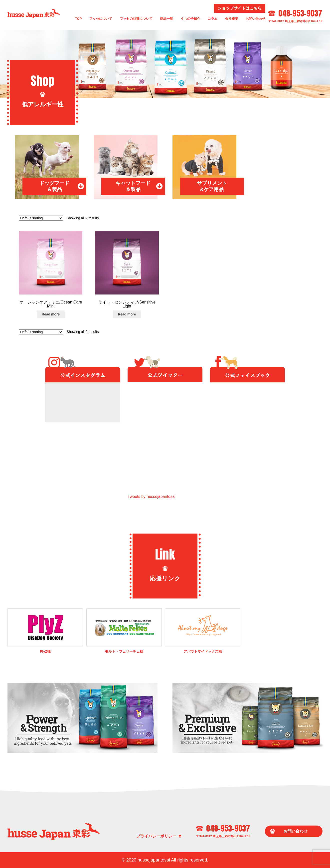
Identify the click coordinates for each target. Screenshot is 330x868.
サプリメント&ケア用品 (212, 186)
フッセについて (101, 19)
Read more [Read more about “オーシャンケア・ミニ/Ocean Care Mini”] (51, 314)
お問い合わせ (255, 19)
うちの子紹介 (190, 19)
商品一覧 (167, 19)
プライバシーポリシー (156, 836)
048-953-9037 (300, 13)
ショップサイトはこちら (240, 8)
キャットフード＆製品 (133, 186)
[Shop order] (41, 218)
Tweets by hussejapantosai (152, 496)
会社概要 (232, 19)
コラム (213, 19)
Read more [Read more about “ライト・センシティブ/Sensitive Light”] (127, 314)
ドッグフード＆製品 (54, 186)
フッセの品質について (136, 19)
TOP (79, 19)
